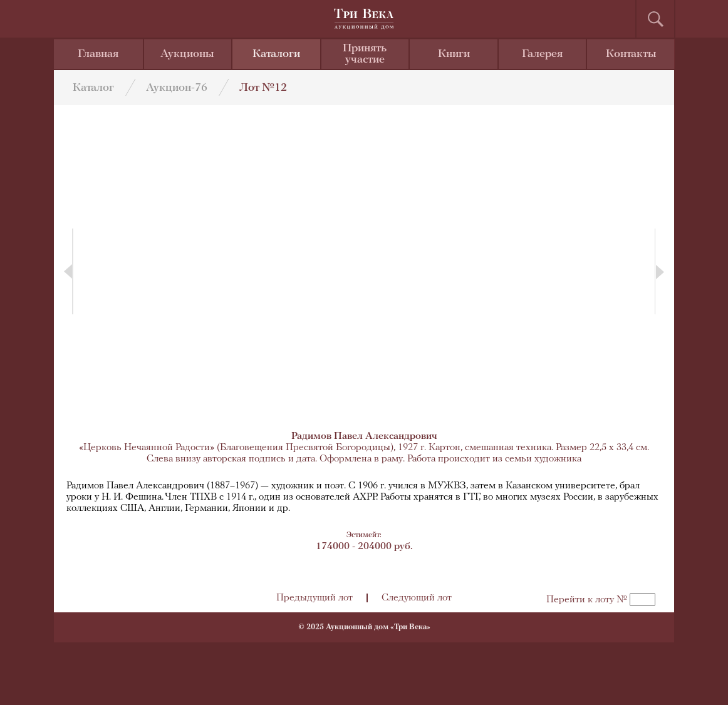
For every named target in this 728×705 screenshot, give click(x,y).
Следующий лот (417, 598)
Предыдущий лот (315, 598)
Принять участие (365, 54)
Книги (454, 54)
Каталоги (276, 54)
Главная (98, 54)
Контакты (631, 54)
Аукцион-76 (177, 88)
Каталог (93, 88)
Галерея (542, 54)
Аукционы (187, 54)
